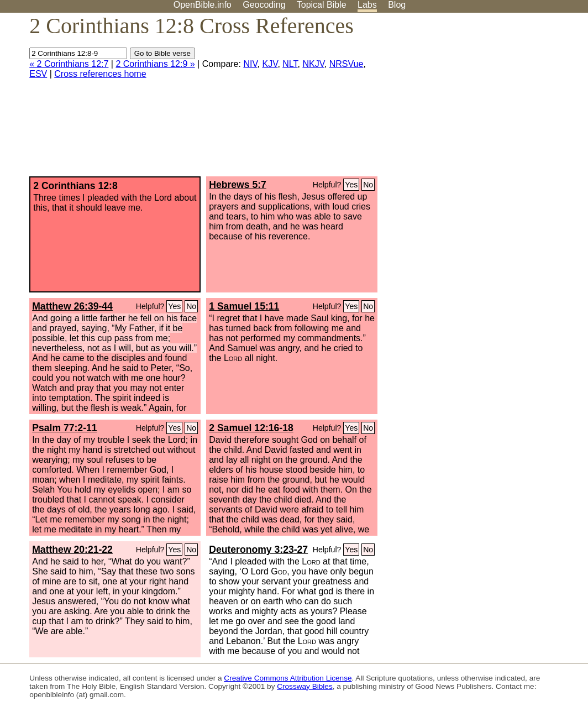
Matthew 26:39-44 (72, 306)
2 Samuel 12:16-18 (251, 428)
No (368, 185)
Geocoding (264, 5)
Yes (351, 185)
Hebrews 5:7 (238, 185)
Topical (322, 5)
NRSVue (347, 64)
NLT (290, 64)
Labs (367, 5)
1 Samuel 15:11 (244, 306)
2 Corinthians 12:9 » (155, 64)
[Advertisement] (476, 99)
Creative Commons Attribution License (288, 678)
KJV (270, 64)
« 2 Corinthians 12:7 (69, 64)
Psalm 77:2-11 (64, 428)
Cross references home (100, 74)
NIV (250, 64)
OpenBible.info (203, 5)
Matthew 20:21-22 (72, 550)
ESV (38, 74)
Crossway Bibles (305, 686)
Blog (397, 5)
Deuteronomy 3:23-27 (258, 550)
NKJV (313, 64)
